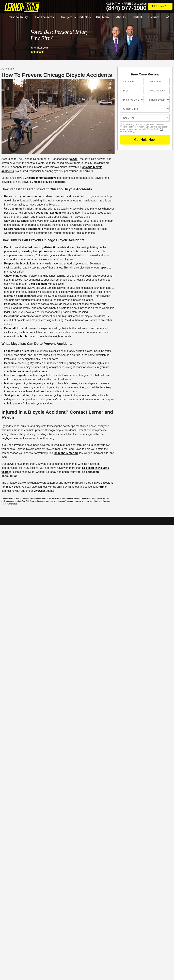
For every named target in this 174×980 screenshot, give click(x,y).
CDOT (74, 159)
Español (154, 17)
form (101, 487)
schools (22, 336)
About (120, 17)
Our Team (102, 17)
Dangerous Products (75, 17)
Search (166, 17)
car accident (39, 284)
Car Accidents (44, 17)
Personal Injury (18, 17)
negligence (9, 438)
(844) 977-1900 (126, 8)
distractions (52, 247)
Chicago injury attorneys (41, 178)
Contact (137, 17)
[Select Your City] (160, 6)
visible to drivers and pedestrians (26, 371)
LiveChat (39, 491)
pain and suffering (66, 453)
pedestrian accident (48, 213)
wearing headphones (35, 251)
